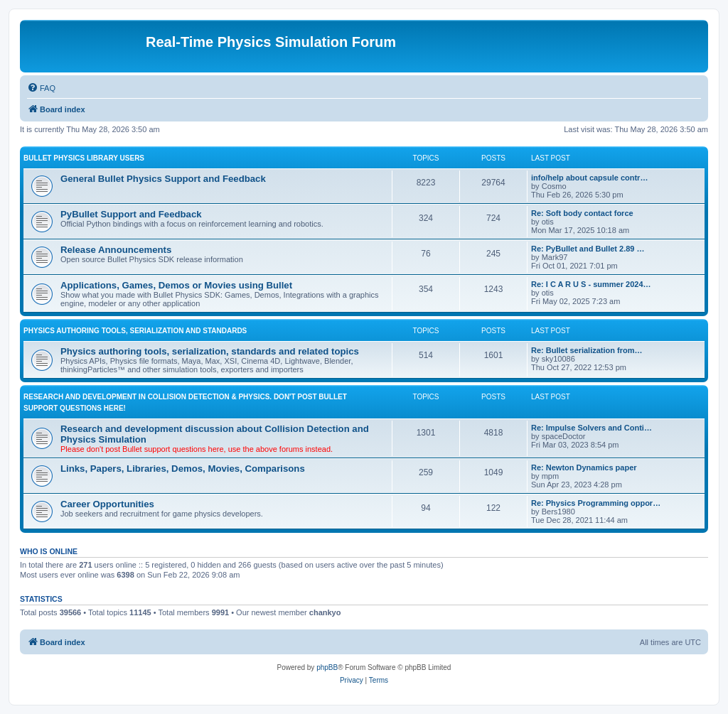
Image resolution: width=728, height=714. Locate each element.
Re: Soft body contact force (582, 213)
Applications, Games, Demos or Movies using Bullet (176, 285)
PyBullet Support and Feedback (131, 214)
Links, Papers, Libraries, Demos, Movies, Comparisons (183, 469)
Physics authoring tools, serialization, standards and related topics (210, 351)
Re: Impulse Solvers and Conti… (591, 428)
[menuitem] (41, 88)
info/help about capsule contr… (589, 178)
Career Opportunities (107, 504)
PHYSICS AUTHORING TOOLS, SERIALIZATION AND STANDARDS (135, 331)
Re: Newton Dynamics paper (584, 467)
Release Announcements (116, 250)
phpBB (327, 667)
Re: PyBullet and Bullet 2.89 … (588, 249)
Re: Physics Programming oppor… (596, 503)
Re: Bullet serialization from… (587, 350)
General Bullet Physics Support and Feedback (163, 179)
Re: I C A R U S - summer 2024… (591, 284)
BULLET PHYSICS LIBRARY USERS (84, 158)
